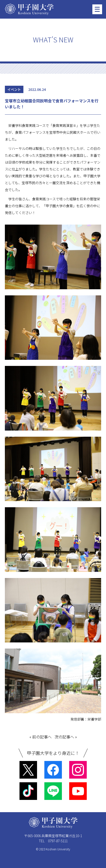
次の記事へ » (66, 737)
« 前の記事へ (41, 737)
